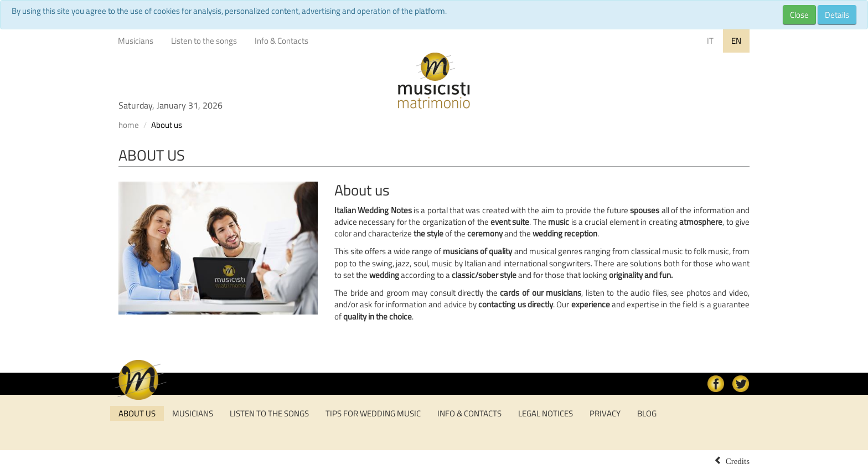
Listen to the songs (204, 41)
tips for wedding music (373, 413)
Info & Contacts (281, 41)
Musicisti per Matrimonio (434, 81)
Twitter (741, 384)
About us (137, 413)
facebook (716, 384)
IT (710, 41)
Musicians (136, 41)
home (129, 125)
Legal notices (546, 413)
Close (799, 15)
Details (837, 15)
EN (736, 41)
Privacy (605, 413)
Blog (647, 413)
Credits (738, 460)
